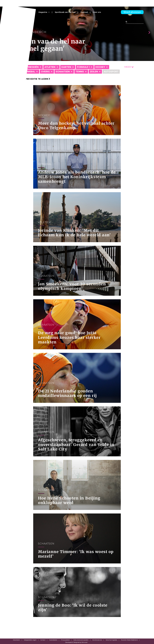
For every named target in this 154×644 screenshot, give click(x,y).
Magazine (43, 12)
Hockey (100, 67)
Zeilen (94, 72)
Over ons (97, 12)
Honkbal (29, 72)
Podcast (84, 12)
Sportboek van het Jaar (65, 12)
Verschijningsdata (111, 640)
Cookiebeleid (53, 640)
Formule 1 (83, 67)
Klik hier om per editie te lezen (30, 79)
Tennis (80, 72)
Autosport (111, 72)
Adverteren (16, 640)
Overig (45, 72)
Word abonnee (132, 12)
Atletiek (50, 67)
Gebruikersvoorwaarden (81, 640)
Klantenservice (97, 640)
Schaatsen (63, 72)
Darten (66, 67)
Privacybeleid (65, 640)
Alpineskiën (31, 67)
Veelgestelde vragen (30, 640)
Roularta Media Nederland (129, 640)
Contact (43, 640)
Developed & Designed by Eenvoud (76, 642)
